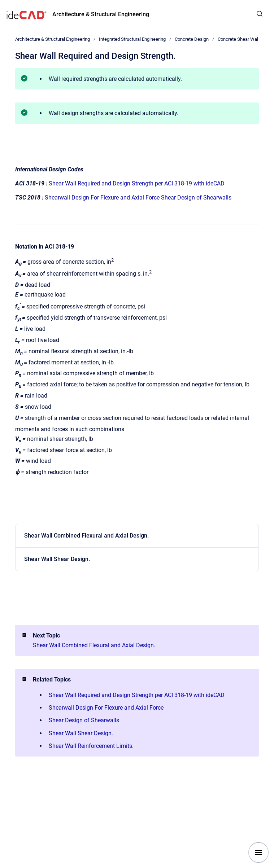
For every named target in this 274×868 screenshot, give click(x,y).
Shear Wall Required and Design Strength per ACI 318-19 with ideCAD (137, 183)
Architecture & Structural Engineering (101, 14)
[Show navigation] (258, 852)
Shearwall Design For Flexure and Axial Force (102, 198)
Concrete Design (192, 39)
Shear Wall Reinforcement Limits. (91, 746)
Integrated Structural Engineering (132, 39)
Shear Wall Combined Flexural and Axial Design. (86, 536)
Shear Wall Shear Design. (57, 559)
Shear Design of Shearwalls (196, 198)
